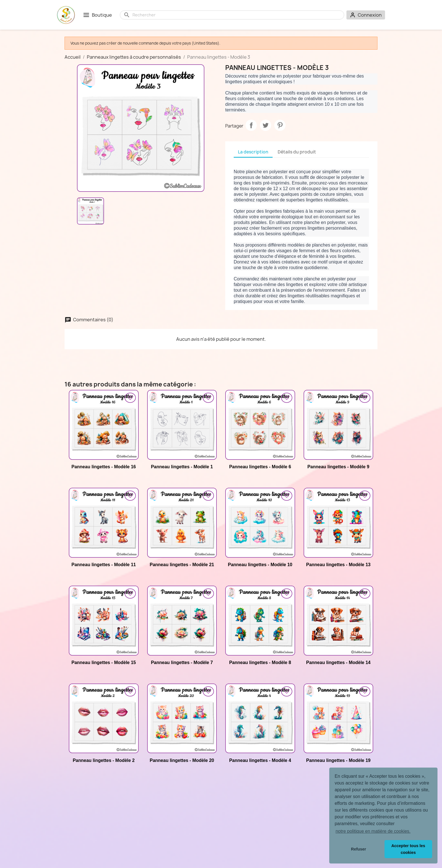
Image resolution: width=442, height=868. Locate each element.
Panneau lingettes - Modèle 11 (104, 565)
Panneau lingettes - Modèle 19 (338, 760)
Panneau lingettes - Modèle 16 (104, 467)
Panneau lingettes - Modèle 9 (338, 467)
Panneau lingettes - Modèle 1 (182, 467)
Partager (251, 125)
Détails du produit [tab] (297, 152)
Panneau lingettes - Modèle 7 (182, 662)
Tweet (266, 125)
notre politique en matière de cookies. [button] (373, 831)
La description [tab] (253, 152)
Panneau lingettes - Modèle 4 (260, 760)
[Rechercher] (237, 15)
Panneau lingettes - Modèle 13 (338, 565)
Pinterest (280, 125)
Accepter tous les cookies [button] (408, 849)
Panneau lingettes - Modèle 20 (182, 760)
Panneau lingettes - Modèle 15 (104, 662)
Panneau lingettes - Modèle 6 (260, 467)
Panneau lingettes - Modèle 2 (104, 760)
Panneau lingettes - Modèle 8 (260, 662)
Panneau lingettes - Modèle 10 (260, 565)
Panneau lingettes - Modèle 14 (338, 662)
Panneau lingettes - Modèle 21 (182, 565)
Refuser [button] (359, 849)
